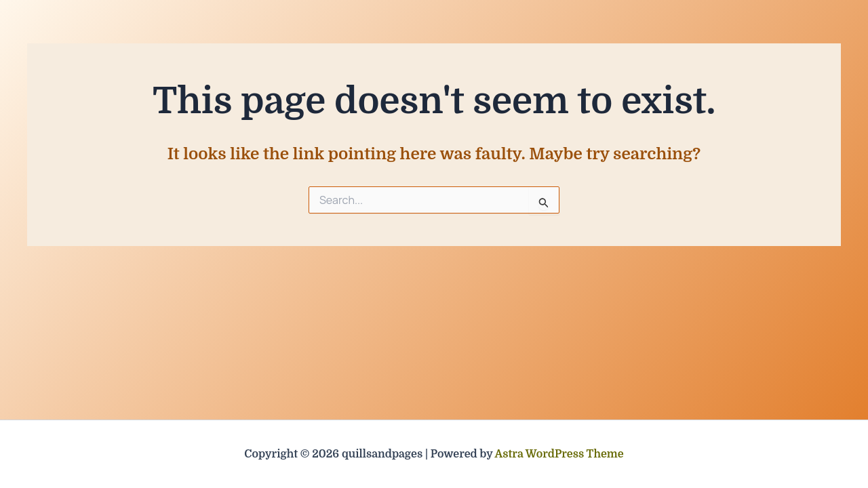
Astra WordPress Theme (559, 454)
